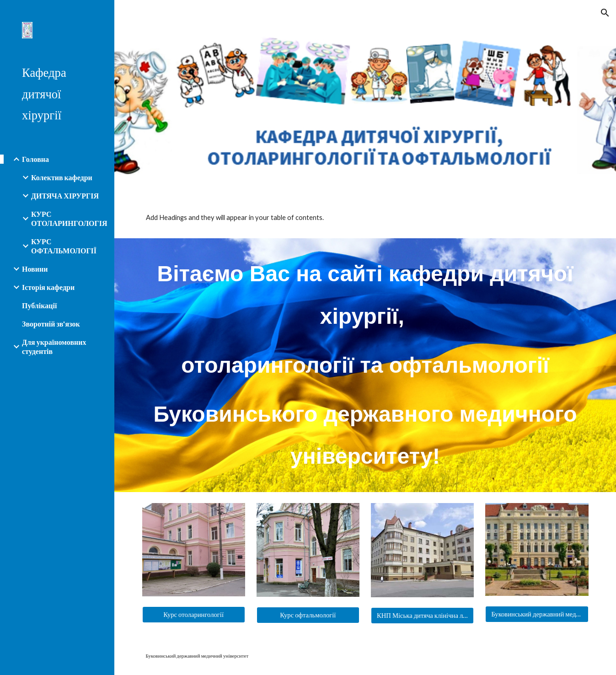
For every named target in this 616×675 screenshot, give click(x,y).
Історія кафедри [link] (48, 287)
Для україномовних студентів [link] (54, 346)
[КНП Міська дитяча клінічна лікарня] (422, 616)
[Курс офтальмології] (308, 615)
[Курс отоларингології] (194, 615)
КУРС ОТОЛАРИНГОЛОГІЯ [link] (69, 218)
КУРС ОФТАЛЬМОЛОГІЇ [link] (64, 246)
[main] (365, 365)
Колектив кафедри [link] (62, 177)
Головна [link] (35, 159)
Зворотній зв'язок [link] (51, 324)
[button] (605, 13)
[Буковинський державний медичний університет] (537, 614)
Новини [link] (35, 269)
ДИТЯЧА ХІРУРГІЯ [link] (65, 196)
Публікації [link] (39, 305)
